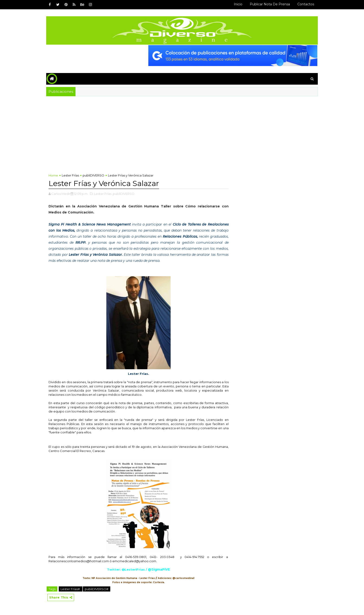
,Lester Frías (102, 194)
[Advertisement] (182, 131)
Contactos (306, 4)
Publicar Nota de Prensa (270, 4)
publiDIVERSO (93, 175)
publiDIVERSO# (97, 589)
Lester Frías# (71, 589)
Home (53, 175)
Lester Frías (70, 175)
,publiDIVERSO (123, 194)
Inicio (238, 4)
